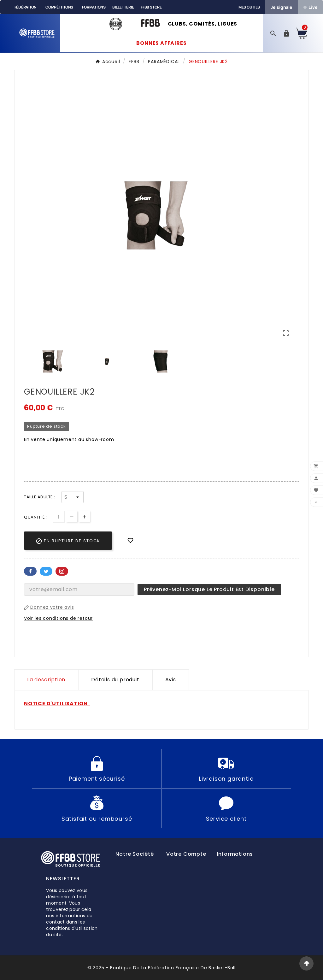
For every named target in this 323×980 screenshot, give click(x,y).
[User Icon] (286, 33)
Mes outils (249, 7)
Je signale (282, 7)
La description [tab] (46, 680)
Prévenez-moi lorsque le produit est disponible (209, 589)
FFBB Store (151, 7)
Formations (94, 7)
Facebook (30, 571)
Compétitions (59, 7)
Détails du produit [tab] (115, 680)
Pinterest (62, 571)
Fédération (26, 7)
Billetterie (123, 7)
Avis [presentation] (171, 680)
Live (310, 7)
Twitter (46, 571)
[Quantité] (59, 517)
